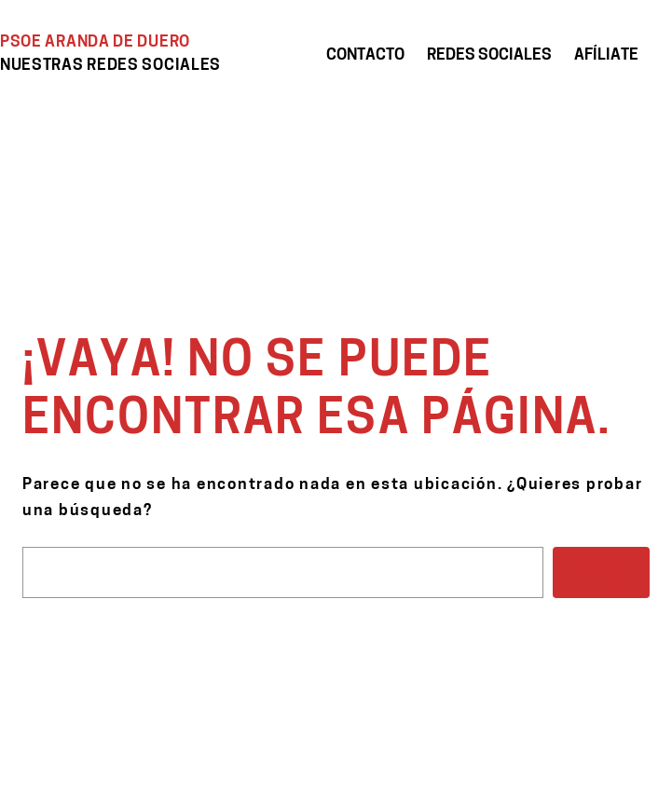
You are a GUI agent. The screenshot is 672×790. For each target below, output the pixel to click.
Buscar (602, 572)
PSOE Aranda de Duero (95, 42)
